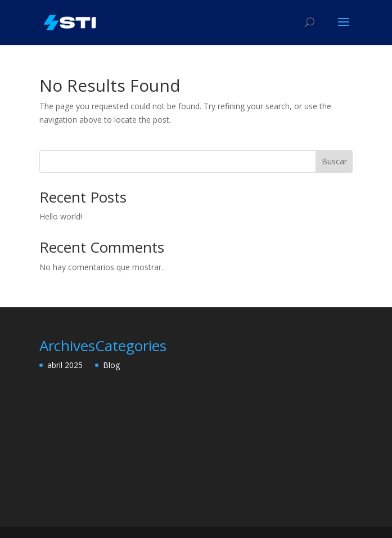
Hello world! (61, 216)
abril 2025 (65, 365)
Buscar (334, 161)
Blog (111, 365)
